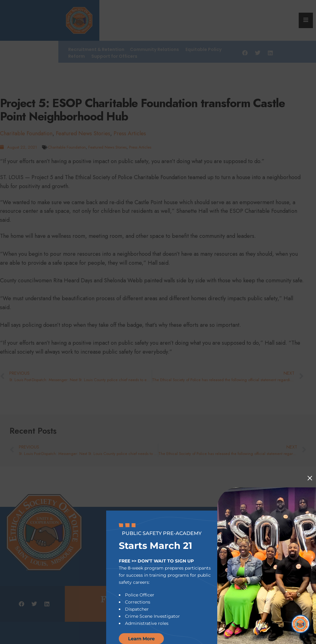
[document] (158, 322)
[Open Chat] (301, 624)
